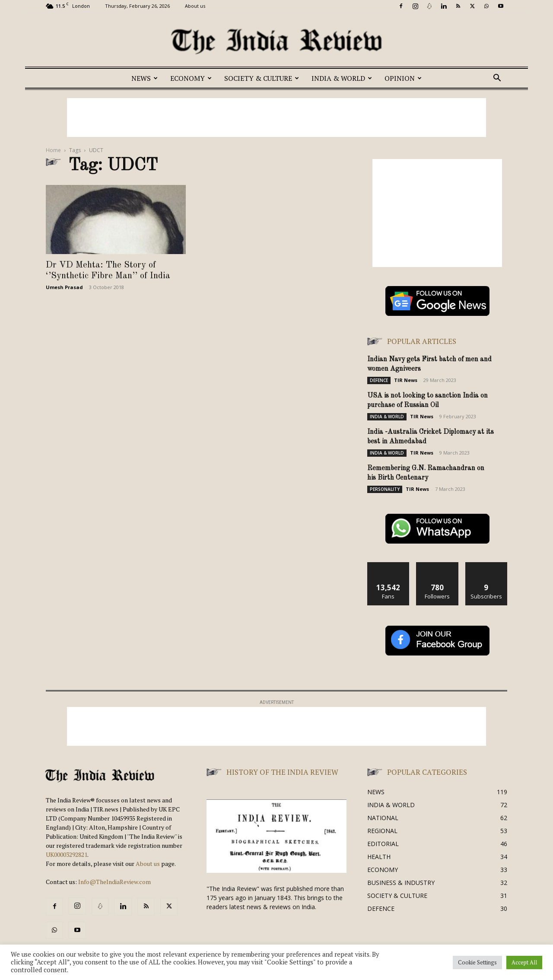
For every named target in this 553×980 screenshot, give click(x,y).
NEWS (145, 78)
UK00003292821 (67, 854)
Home (53, 150)
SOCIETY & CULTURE (262, 78)
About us (195, 6)
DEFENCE (379, 380)
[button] (497, 79)
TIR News (406, 380)
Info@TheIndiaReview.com (114, 882)
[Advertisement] (276, 118)
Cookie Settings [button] (477, 962)
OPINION (403, 78)
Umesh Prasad (64, 287)
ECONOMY (191, 78)
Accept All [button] (524, 962)
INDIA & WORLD (342, 78)
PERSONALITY (385, 489)
